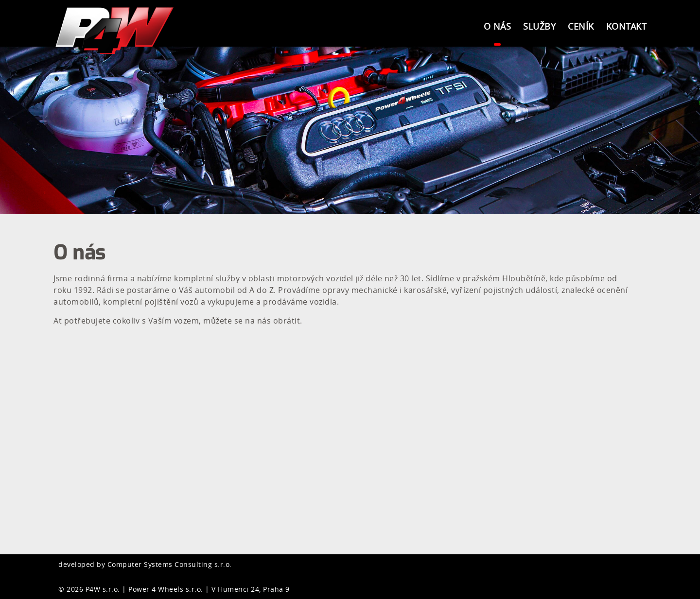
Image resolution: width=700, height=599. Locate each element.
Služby (539, 26)
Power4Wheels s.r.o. (117, 30)
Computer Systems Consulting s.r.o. (170, 564)
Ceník (581, 26)
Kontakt (627, 26)
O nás (498, 26)
